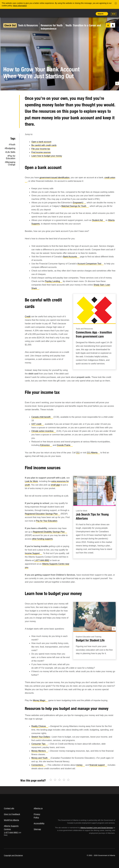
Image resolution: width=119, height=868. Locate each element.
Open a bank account (41, 142)
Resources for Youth (52, 25)
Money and (41, 758)
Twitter (13, 99)
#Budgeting (10, 148)
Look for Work (31, 481)
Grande (65, 445)
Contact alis (9, 808)
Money (40, 700)
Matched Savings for (75, 206)
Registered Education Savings (42, 514)
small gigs (55, 485)
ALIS (21, 13)
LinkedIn (13, 116)
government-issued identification (54, 178)
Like (86, 14)
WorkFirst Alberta (11, 820)
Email (13, 124)
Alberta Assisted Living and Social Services (97, 828)
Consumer (40, 744)
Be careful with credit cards (44, 145)
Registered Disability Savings (50, 532)
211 (78, 453)
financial (98, 765)
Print (92, 14)
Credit (28, 316)
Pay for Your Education (47, 521)
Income (33, 553)
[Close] (116, 3)
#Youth (12, 145)
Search (100, 14)
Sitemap (37, 829)
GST (38, 424)
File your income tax (41, 149)
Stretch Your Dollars (41, 737)
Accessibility (39, 823)
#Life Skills (10, 152)
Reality (40, 726)
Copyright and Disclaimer (13, 855)
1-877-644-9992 (42, 560)
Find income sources (41, 152)
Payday (54, 281)
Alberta (9, 13)
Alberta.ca (38, 808)
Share (74, 14)
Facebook (13, 108)
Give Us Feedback (12, 814)
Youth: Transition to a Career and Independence (71, 27)
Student (98, 220)
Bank (71, 257)
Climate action (44, 431)
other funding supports (42, 539)
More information (20, 6)
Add (80, 14)
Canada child (42, 417)
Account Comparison (90, 264)
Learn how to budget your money (47, 156)
